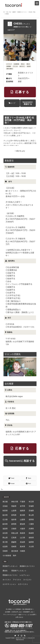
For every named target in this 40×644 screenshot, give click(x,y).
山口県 (22, 538)
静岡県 (14, 524)
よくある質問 (32, 615)
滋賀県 (5, 529)
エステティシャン (9, 584)
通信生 (5, 571)
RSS (25, 636)
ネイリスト (7, 580)
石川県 (5, 520)
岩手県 (22, 506)
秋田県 (5, 511)
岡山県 (5, 538)
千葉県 (22, 502)
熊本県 (22, 547)
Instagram (22, 636)
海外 (15, 556)
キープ (12, 103)
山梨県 (22, 520)
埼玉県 (31, 502)
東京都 (5, 502)
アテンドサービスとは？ (10, 615)
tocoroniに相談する (28, 103)
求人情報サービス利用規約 (13, 609)
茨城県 (31, 511)
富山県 (31, 515)
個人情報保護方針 (28, 609)
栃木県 (5, 515)
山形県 (14, 511)
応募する (20, 92)
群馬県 (14, 515)
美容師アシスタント (10, 566)
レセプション (25, 575)
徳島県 (31, 538)
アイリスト (17, 580)
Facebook (18, 636)
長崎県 (14, 547)
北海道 (5, 506)
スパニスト (27, 580)
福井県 (14, 520)
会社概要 (7, 612)
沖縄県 (22, 551)
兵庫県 (31, 529)
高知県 (22, 542)
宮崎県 (5, 551)
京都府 (14, 529)
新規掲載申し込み (28, 612)
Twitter (15, 636)
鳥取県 (22, 533)
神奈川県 (15, 502)
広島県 (14, 538)
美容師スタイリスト (27, 566)
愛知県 (22, 524)
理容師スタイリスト (10, 575)
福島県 (22, 511)
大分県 (31, 547)
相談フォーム (22, 615)
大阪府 (22, 529)
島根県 (31, 533)
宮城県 (31, 506)
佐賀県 (5, 547)
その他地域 (7, 556)
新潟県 (22, 515)
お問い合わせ (19, 617)
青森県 (14, 506)
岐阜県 (5, 524)
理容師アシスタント (19, 571)
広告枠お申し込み (17, 612)
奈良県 (5, 533)
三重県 (31, 524)
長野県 (31, 520)
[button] (6, 47)
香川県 (5, 542)
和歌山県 (15, 533)
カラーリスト (23, 584)
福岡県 (31, 542)
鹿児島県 (15, 551)
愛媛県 (14, 542)
